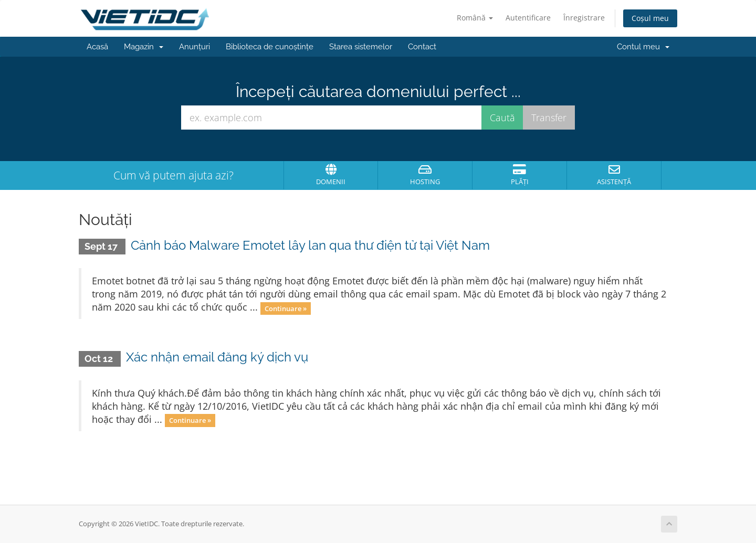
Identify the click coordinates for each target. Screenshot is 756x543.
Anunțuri (195, 47)
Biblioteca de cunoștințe (270, 47)
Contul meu (643, 47)
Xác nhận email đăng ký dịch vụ (217, 357)
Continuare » (286, 308)
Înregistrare (584, 18)
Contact (422, 47)
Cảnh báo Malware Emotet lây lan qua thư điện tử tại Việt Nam (310, 245)
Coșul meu (650, 18)
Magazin (144, 47)
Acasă (97, 47)
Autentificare (528, 18)
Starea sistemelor (361, 47)
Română (475, 18)
